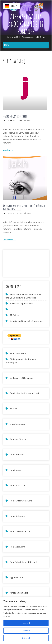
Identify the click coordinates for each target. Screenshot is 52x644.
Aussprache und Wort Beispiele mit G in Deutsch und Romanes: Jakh (24, 207)
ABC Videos (15, 315)
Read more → (9, 150)
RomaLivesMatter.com (20, 531)
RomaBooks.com (18, 485)
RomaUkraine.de (18, 353)
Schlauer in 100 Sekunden (22, 378)
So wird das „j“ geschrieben (15, 116)
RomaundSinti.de (18, 439)
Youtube (14, 409)
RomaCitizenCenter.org (21, 501)
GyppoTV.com (16, 577)
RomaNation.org (18, 516)
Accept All (26, 623)
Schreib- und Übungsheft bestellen (26, 321)
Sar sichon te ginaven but (22, 304)
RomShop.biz (16, 470)
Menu (7, 45)
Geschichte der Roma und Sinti (24, 393)
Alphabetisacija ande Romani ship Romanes (26, 24)
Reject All (26, 638)
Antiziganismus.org (19, 593)
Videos (27, 120)
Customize (26, 631)
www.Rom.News (17, 424)
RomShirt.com (17, 455)
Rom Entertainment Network (24, 562)
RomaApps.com (17, 547)
